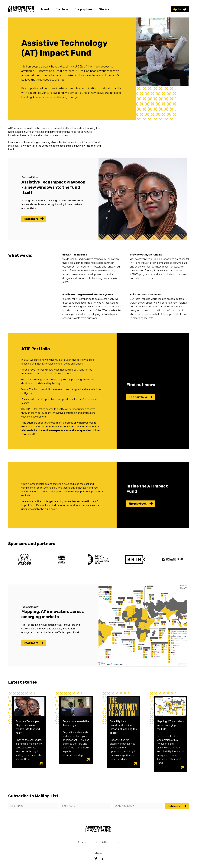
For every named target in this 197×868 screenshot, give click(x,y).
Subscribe (177, 806)
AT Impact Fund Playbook (82, 427)
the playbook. (141, 504)
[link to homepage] (21, 9)
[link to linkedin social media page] (101, 858)
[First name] (33, 806)
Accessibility (101, 842)
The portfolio (141, 397)
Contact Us (82, 842)
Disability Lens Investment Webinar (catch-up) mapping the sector (123, 727)
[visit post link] (41, 763)
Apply (180, 9)
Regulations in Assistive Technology (76, 723)
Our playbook (83, 9)
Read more (34, 219)
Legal (117, 842)
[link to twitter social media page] (96, 858)
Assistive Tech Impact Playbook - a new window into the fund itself (28, 727)
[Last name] (86, 806)
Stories (104, 9)
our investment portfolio (59, 423)
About (45, 9)
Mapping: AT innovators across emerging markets (170, 725)
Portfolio (62, 9)
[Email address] (138, 806)
